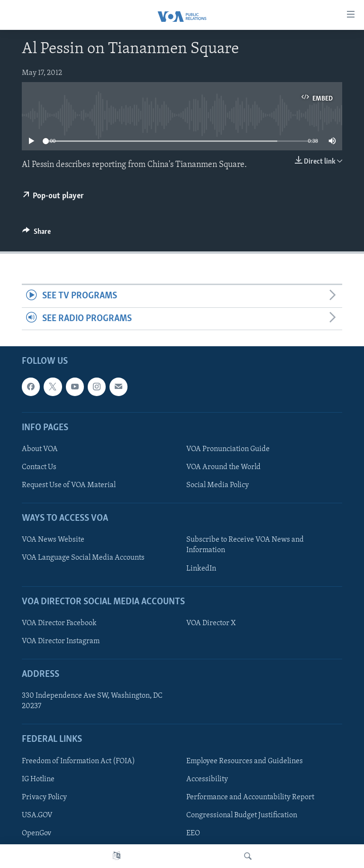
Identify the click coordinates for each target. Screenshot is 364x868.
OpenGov (36, 833)
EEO (193, 833)
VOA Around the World (223, 467)
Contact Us (39, 467)
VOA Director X (211, 623)
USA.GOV (37, 815)
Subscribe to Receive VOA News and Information (245, 545)
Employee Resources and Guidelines (245, 761)
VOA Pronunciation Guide (228, 449)
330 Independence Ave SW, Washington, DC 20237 (92, 701)
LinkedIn (201, 569)
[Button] (36, 234)
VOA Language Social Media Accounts (83, 558)
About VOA (40, 449)
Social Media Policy (218, 485)
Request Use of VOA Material (69, 485)
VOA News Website (53, 540)
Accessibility (207, 779)
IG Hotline (38, 779)
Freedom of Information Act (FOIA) (78, 761)
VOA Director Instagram (61, 641)
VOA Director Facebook (59, 623)
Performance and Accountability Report (250, 797)
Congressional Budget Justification (242, 815)
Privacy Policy (44, 797)
